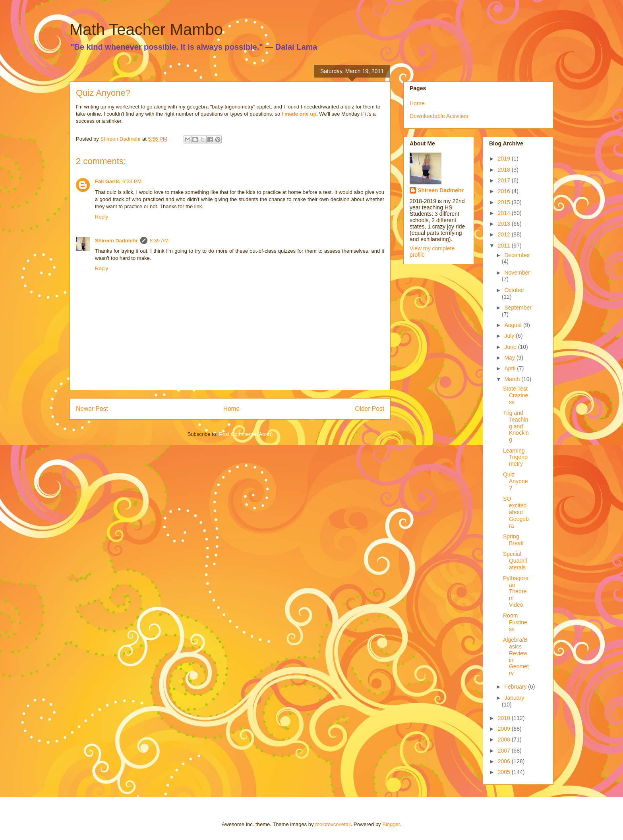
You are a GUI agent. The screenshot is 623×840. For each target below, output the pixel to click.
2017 (505, 180)
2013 (505, 224)
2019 (505, 159)
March (513, 379)
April (511, 368)
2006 (505, 761)
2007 (505, 751)
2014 (505, 213)
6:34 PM (132, 181)
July (510, 336)
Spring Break (513, 540)
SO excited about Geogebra (516, 512)
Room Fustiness (515, 622)
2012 (505, 234)
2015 (505, 202)
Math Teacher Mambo (146, 29)
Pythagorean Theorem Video (516, 591)
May (510, 358)
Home (232, 409)
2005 (505, 772)
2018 (505, 170)
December (517, 255)
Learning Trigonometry (515, 457)
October (514, 290)
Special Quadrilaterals (515, 561)
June (511, 347)
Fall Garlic (107, 181)
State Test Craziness (516, 395)
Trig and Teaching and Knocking (516, 426)
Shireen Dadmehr (116, 241)
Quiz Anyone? (515, 481)
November (517, 273)
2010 (505, 718)
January (514, 698)
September (518, 308)
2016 (505, 191)
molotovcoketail (333, 824)
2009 (505, 729)
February (516, 687)
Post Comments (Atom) (246, 434)
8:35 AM (159, 241)
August (514, 325)
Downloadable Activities (439, 116)
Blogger (391, 824)
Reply (102, 217)
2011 (505, 246)
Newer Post (92, 409)
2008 (505, 739)
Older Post (370, 409)
